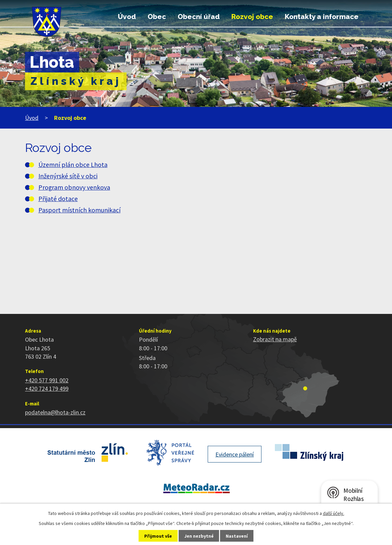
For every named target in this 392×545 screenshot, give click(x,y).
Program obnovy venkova (74, 187)
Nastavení (237, 536)
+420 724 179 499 (47, 389)
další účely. (334, 513)
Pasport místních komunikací (79, 210)
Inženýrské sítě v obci (68, 176)
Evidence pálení (235, 454)
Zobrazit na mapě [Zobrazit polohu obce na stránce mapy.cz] (275, 339)
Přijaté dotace (58, 199)
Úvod (127, 17)
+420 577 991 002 (47, 380)
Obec (157, 17)
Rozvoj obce (252, 17)
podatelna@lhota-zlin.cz (55, 412)
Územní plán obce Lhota (73, 165)
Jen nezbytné (199, 536)
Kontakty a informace (322, 17)
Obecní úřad (199, 17)
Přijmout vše (158, 536)
